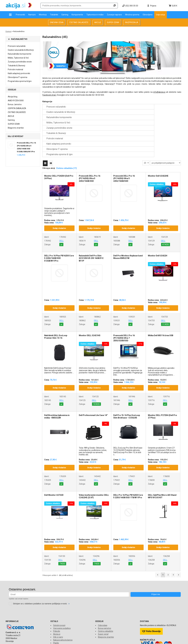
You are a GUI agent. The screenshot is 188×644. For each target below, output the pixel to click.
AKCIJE (98, 22)
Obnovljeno (148, 15)
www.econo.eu (176, 640)
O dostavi (57, 614)
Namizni (32, 15)
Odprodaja (161, 15)
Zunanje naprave (114, 15)
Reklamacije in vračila (63, 617)
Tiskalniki (54, 15)
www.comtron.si (148, 640)
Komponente (77, 15)
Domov (9, 31)
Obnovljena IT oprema (18, 77)
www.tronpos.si (162, 640)
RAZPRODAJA (132, 22)
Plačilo (56, 611)
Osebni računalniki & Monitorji (21, 50)
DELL (61, 209)
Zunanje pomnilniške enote (20, 62)
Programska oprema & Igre (20, 81)
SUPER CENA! (113, 22)
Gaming (65, 15)
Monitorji (43, 15)
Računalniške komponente (20, 54)
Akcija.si (57, 602)
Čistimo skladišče (106, 599)
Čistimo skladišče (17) (67, 136)
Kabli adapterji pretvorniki (19, 73)
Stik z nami (58, 605)
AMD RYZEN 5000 (16, 101)
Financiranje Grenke (62, 620)
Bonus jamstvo (105, 597)
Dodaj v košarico (59, 196)
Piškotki (57, 599)
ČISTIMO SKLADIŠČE (79, 22)
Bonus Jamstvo (15, 104)
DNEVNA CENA (57, 22)
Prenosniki (20, 15)
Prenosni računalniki (17, 46)
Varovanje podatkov (62, 597)
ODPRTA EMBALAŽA (17, 108)
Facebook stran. (49, 95)
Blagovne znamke (16, 128)
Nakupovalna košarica (63, 608)
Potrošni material (15, 69)
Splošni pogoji (59, 594)
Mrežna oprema (132, 15)
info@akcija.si (159, 92)
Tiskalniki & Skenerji (16, 66)
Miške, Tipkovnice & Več (18, 58)
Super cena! (103, 602)
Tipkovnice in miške (95, 15)
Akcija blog (13, 97)
